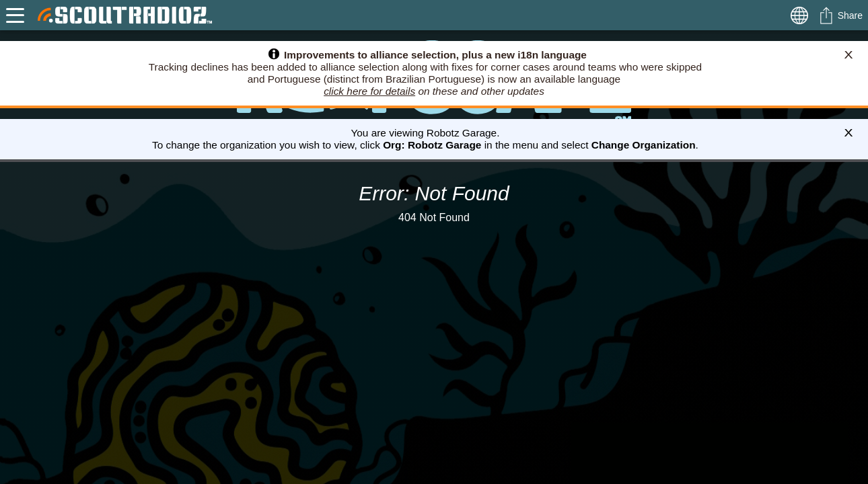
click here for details (369, 91)
